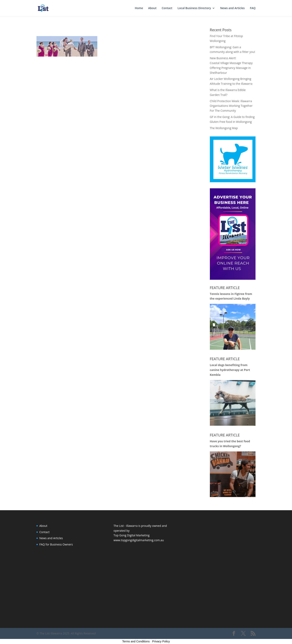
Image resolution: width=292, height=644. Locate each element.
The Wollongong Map (224, 128)
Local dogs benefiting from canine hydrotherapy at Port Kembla (230, 370)
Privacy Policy (161, 641)
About (152, 8)
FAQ (253, 8)
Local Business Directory (194, 8)
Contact (167, 8)
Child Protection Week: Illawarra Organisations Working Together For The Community (231, 106)
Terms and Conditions (136, 641)
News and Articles (232, 8)
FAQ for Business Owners (56, 544)
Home (139, 8)
